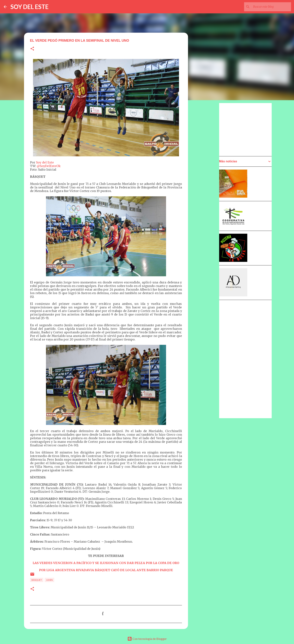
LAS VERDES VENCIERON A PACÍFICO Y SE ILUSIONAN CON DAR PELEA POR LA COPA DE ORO (106, 563)
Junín (49, 580)
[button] (32, 49)
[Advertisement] (206, 210)
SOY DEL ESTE (30, 7)
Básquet (37, 580)
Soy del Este (45, 162)
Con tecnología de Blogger (147, 639)
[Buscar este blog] (271, 7)
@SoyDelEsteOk (49, 166)
